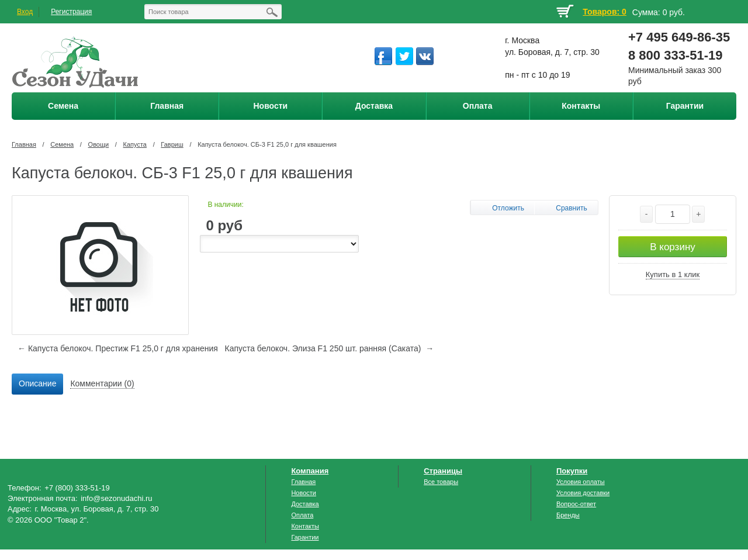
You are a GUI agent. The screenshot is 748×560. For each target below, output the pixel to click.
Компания (310, 471)
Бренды (568, 515)
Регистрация (71, 12)
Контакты (305, 526)
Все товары (441, 482)
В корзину (673, 247)
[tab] (37, 384)
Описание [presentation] (37, 383)
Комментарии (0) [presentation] (102, 383)
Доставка (305, 504)
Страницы (443, 471)
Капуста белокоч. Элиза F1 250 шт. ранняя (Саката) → (330, 348)
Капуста (135, 144)
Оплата (302, 515)
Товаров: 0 (604, 12)
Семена (62, 144)
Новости (304, 493)
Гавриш (172, 144)
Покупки (572, 471)
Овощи (99, 144)
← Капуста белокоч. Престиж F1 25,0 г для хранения (118, 348)
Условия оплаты (581, 482)
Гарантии (305, 537)
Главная (24, 144)
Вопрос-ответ (576, 504)
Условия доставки (583, 493)
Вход (25, 12)
